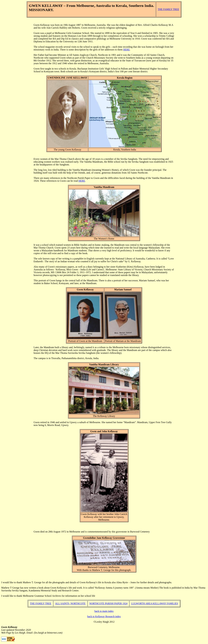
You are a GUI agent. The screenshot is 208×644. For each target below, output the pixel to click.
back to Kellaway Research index (104, 616)
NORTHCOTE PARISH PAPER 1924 (108, 603)
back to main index (104, 611)
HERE (126, 50)
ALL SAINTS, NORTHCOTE (70, 603)
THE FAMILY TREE (168, 9)
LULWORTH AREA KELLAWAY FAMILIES (155, 603)
